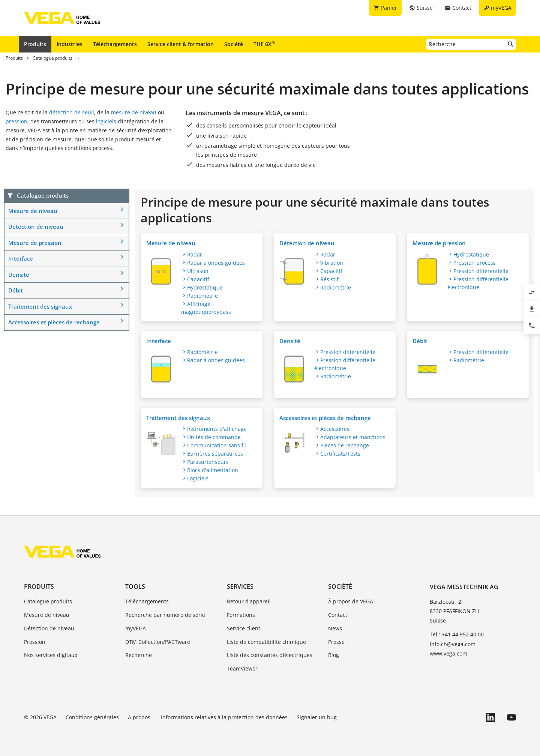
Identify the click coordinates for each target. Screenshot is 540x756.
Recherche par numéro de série (165, 615)
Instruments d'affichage (217, 429)
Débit (16, 290)
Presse (336, 642)
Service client (244, 628)
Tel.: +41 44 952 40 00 (457, 634)
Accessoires (335, 429)
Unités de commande (214, 437)
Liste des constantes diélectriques (270, 655)
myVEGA (136, 628)
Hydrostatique (205, 287)
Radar (195, 254)
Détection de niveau (36, 226)
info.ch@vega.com (453, 644)
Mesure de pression (35, 243)
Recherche (139, 655)
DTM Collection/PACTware (158, 642)
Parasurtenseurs (208, 462)
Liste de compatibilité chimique (266, 642)
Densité (19, 274)
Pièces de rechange (345, 445)
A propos (140, 717)
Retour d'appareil (249, 601)
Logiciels (198, 478)
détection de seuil (72, 112)
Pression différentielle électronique (478, 283)
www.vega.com (448, 653)
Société (234, 44)
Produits (35, 44)
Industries (70, 44)
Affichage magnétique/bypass (206, 308)
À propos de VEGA (351, 601)
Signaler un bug (317, 717)
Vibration (332, 263)
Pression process (475, 263)
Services (240, 586)
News (335, 628)
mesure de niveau (134, 112)
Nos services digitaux (51, 655)
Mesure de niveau (33, 211)
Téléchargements (115, 44)
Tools (135, 586)
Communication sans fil (217, 445)
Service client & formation (181, 44)
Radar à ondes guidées (216, 263)
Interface (21, 258)
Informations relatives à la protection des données (224, 717)
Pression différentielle (481, 271)
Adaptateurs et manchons (353, 437)
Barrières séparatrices (215, 454)
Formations (241, 615)
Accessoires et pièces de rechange (54, 322)
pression (16, 121)
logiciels (106, 121)
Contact (338, 615)
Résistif (329, 279)
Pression (35, 642)
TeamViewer (242, 668)
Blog (334, 655)
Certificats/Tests (340, 454)
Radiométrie (202, 296)
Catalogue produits (48, 601)
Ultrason (198, 271)
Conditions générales (92, 717)
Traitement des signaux (40, 306)
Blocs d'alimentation (213, 470)
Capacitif (198, 279)
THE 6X (264, 44)
